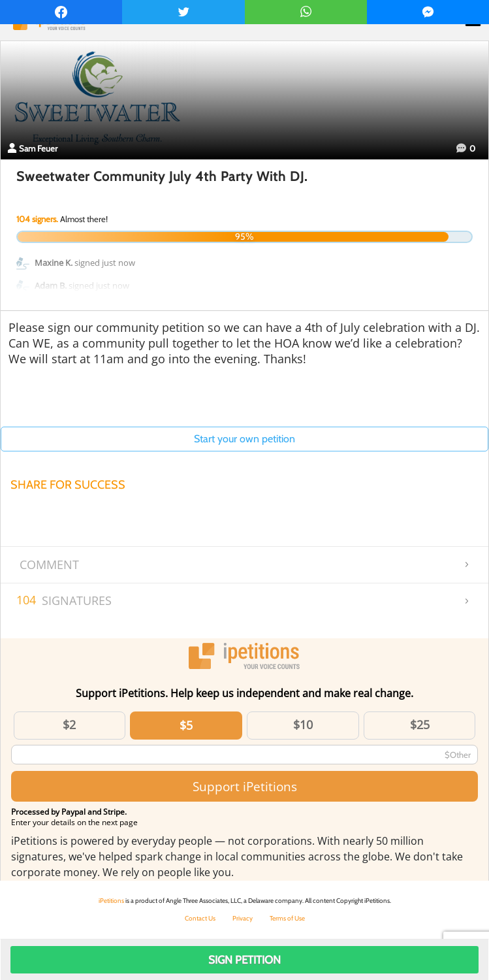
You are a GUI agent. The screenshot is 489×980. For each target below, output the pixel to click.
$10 (303, 725)
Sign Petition (244, 960)
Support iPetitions (245, 786)
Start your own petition (244, 439)
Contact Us (200, 918)
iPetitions (111, 901)
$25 (420, 725)
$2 (69, 725)
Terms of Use (287, 918)
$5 (186, 725)
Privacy (243, 918)
